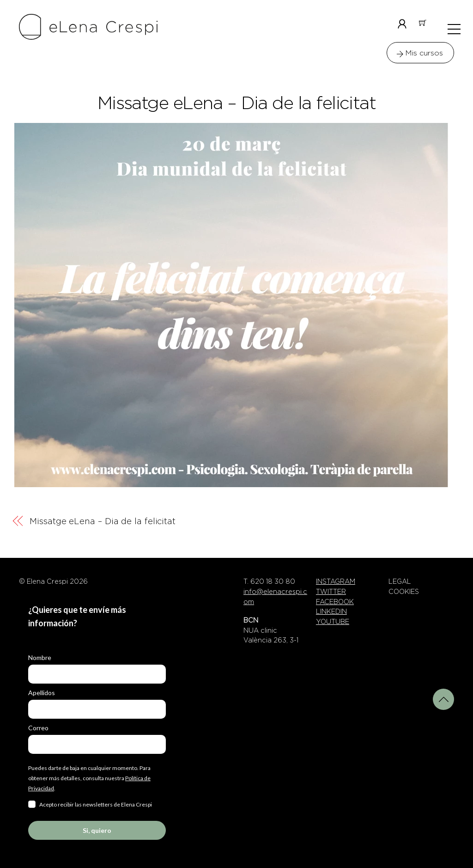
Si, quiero (97, 830)
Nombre (40, 657)
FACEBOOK (335, 602)
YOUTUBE (333, 622)
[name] (97, 674)
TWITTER (331, 592)
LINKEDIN (331, 611)
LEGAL (400, 581)
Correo (38, 728)
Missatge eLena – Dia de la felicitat (237, 103)
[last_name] (97, 709)
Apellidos (42, 693)
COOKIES (404, 592)
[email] (97, 744)
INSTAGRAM (336, 581)
